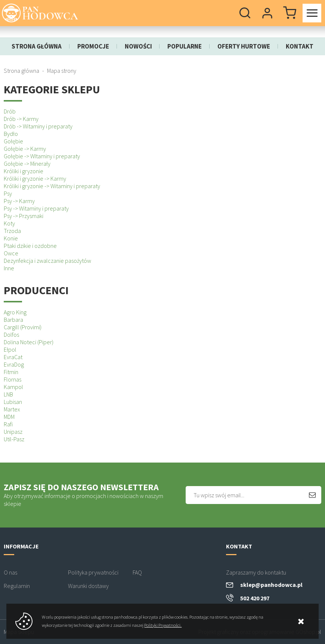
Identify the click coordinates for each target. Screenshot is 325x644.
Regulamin (17, 586)
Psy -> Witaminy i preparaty (36, 208)
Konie (11, 238)
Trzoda (12, 231)
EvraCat (13, 357)
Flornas (13, 379)
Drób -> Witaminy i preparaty (38, 126)
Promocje (93, 46)
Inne (9, 268)
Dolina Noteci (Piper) (29, 342)
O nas (10, 572)
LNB (8, 394)
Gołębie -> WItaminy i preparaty (42, 156)
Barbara (13, 320)
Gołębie (13, 141)
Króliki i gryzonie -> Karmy (35, 178)
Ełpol (10, 349)
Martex (12, 409)
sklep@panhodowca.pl (271, 585)
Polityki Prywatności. (163, 625)
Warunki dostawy (88, 586)
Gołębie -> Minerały (27, 164)
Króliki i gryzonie (24, 171)
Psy (8, 193)
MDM (9, 417)
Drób (10, 111)
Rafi (8, 424)
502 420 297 (255, 598)
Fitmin (11, 372)
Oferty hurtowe (244, 46)
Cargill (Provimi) (23, 327)
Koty (9, 223)
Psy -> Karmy (19, 201)
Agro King (15, 312)
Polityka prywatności (93, 572)
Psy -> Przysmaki (24, 216)
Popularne (185, 46)
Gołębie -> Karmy (25, 149)
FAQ (137, 572)
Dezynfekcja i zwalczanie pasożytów (47, 261)
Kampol (13, 387)
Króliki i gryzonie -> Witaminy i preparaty (52, 186)
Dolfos (11, 335)
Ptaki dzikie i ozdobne (30, 246)
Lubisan (13, 402)
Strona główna (37, 46)
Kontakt (300, 46)
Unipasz (13, 432)
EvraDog (14, 364)
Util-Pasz (14, 439)
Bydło (11, 134)
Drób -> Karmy (21, 119)
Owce (11, 253)
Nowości (138, 46)
